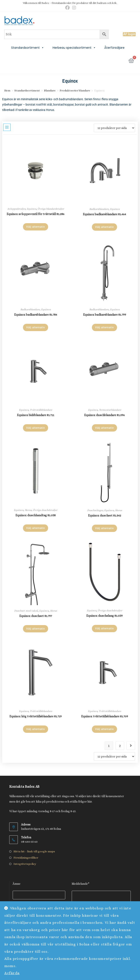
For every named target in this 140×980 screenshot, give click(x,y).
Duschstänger (95, 510)
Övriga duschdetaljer (45, 510)
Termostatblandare (110, 410)
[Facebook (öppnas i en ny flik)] (67, 8)
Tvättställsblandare (41, 410)
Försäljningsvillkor (26, 858)
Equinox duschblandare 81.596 (104, 415)
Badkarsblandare (99, 209)
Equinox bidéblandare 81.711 (36, 415)
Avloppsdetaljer (16, 209)
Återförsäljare (114, 48)
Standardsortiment (28, 48)
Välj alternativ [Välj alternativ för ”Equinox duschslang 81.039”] (104, 629)
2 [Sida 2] (120, 746)
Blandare (50, 90)
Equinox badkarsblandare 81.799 (105, 315)
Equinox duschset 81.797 (36, 616)
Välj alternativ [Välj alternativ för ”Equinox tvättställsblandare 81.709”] (104, 729)
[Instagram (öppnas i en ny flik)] (73, 8)
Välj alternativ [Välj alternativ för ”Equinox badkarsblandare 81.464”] (104, 227)
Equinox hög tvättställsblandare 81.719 (36, 716)
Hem (7, 90)
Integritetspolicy (25, 864)
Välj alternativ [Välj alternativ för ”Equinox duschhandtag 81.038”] (36, 528)
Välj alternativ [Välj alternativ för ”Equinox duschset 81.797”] (36, 629)
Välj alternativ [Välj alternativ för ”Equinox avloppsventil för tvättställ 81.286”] (36, 227)
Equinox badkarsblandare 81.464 (104, 214)
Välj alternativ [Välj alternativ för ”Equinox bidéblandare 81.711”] (36, 428)
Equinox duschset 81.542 (105, 515)
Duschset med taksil (26, 611)
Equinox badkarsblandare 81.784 (36, 315)
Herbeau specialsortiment (74, 48)
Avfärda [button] (12, 973)
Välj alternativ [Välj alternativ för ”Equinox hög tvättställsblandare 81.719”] (36, 729)
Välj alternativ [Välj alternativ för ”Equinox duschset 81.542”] (104, 528)
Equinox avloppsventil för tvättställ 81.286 (36, 214)
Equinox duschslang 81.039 (104, 616)
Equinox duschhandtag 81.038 (36, 515)
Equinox (31, 209)
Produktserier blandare (75, 90)
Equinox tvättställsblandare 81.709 (105, 716)
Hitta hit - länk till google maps (34, 851)
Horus (28, 510)
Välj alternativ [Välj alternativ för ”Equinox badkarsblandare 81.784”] (36, 327)
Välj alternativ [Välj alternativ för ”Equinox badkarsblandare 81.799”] (104, 327)
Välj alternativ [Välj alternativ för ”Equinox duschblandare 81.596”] (104, 428)
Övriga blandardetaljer (51, 209)
